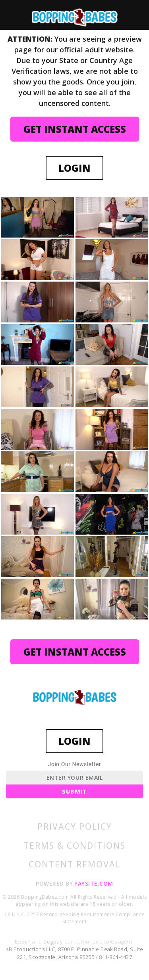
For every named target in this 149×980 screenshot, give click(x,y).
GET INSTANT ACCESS (75, 129)
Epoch (24, 942)
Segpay (54, 942)
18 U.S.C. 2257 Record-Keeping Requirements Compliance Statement (74, 918)
